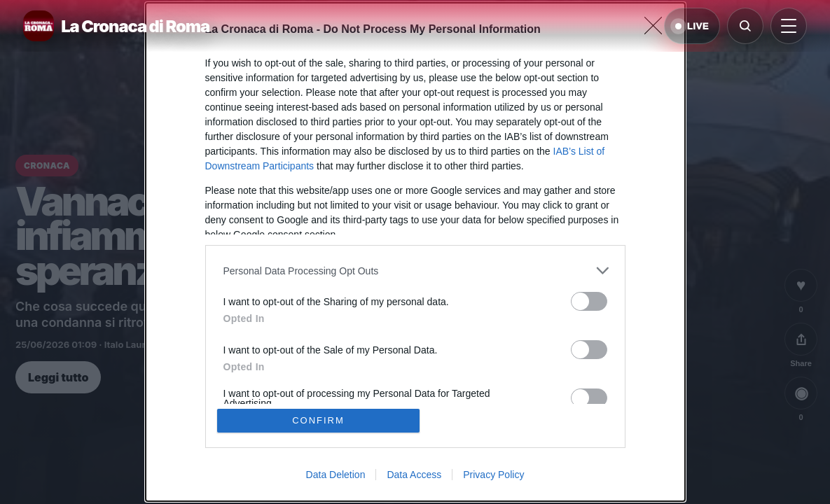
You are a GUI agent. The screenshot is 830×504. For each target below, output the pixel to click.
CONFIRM (318, 420)
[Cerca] (745, 26)
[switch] (589, 301)
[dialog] (415, 252)
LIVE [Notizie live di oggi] (692, 26)
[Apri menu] (789, 26)
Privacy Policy (493, 475)
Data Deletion (336, 475)
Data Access (414, 475)
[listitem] (415, 271)
